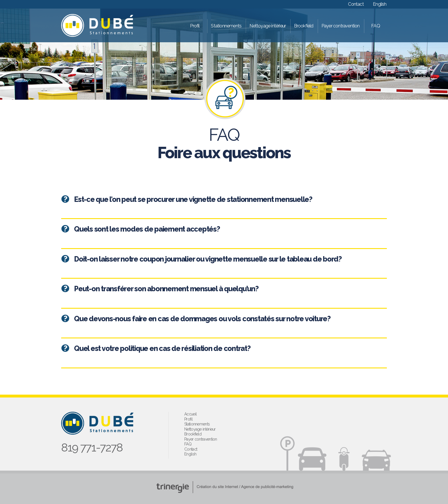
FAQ (376, 26)
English (380, 4)
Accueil (190, 414)
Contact (356, 4)
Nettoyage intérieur (268, 26)
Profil (195, 26)
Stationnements (226, 26)
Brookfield (304, 26)
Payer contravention (341, 26)
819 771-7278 (92, 447)
